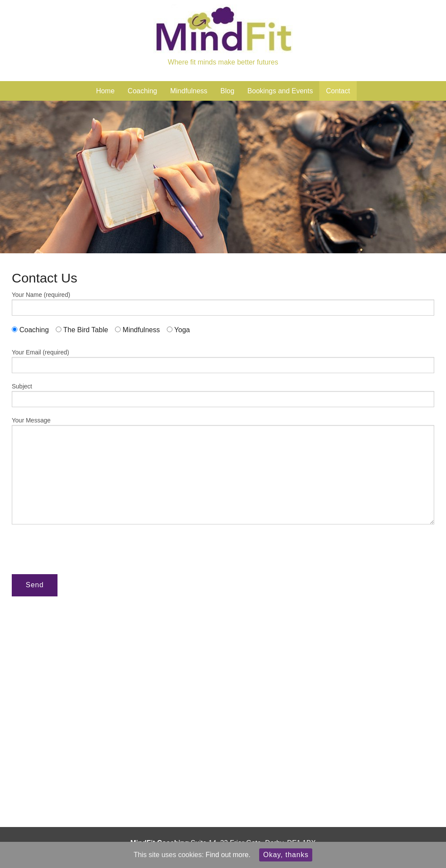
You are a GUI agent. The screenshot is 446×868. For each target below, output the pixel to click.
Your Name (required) (223, 303)
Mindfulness (189, 91)
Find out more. (228, 855)
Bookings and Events (280, 91)
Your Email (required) (223, 361)
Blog (227, 91)
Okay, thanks (286, 855)
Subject (223, 395)
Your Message (223, 471)
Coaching (142, 91)
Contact (338, 91)
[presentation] (78, 550)
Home (105, 91)
